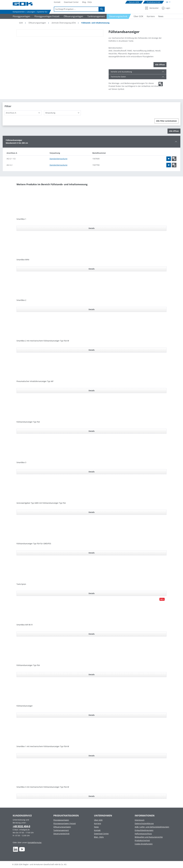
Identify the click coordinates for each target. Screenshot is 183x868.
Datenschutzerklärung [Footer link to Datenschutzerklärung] (144, 823)
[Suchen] (102, 9)
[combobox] (76, 9)
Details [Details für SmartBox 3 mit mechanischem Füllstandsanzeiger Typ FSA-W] (92, 796)
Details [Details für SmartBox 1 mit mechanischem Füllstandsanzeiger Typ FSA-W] (92, 756)
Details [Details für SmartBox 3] (92, 472)
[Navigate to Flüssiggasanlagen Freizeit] (47, 16)
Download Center (101, 834)
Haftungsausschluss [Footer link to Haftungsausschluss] (143, 834)
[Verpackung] (62, 113)
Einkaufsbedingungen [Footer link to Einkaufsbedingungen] (144, 830)
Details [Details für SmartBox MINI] (92, 269)
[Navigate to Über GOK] (137, 16)
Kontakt (97, 830)
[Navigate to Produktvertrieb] (153, 2)
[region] (60, 33)
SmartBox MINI (23, 260)
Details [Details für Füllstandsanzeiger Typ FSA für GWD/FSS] (92, 553)
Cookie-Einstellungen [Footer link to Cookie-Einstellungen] (144, 844)
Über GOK (98, 820)
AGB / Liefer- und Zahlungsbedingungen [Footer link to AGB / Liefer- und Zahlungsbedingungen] (152, 827)
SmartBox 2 (21, 300)
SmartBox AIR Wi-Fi (25, 625)
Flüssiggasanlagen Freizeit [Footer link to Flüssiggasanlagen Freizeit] (65, 823)
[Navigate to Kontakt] (57, 2)
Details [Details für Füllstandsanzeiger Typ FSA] (92, 431)
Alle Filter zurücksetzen (166, 121)
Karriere (98, 823)
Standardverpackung (58, 159)
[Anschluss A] (23, 113)
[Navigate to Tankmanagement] (96, 16)
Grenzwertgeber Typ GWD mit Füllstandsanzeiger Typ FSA (41, 503)
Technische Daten (118, 77)
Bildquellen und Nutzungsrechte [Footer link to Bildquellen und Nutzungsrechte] (149, 837)
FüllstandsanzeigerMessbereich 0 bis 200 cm (17, 142)
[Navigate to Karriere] (151, 16)
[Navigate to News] (161, 16)
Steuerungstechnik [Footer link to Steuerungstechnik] (61, 834)
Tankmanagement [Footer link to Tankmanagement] (61, 830)
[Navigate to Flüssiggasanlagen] (21, 16)
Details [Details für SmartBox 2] (92, 309)
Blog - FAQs (99, 837)
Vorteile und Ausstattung (121, 72)
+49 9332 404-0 (21, 826)
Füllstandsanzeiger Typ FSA (28, 422)
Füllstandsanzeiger (25, 706)
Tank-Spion (21, 584)
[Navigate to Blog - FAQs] (87, 2)
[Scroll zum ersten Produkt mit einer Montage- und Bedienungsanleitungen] (161, 84)
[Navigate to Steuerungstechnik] (119, 16)
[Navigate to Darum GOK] (134, 2)
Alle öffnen (160, 65)
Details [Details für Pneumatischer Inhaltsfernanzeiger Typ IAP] (92, 391)
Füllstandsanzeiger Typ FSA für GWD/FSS (34, 544)
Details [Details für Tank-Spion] (92, 593)
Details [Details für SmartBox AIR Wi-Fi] (92, 634)
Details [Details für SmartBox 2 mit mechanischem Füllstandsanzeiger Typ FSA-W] (92, 350)
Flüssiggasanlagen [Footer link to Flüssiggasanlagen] (61, 820)
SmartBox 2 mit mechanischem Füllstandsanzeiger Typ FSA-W (43, 341)
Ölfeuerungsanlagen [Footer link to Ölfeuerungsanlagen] (62, 827)
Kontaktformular (35, 842)
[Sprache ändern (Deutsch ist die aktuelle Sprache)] (168, 2)
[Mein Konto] (166, 8)
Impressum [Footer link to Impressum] (140, 820)
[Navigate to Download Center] (71, 2)
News (96, 827)
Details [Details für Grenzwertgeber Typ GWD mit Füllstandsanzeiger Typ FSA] (92, 512)
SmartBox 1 (21, 219)
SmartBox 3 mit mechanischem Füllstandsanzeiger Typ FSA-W (43, 787)
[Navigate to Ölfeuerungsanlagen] (73, 16)
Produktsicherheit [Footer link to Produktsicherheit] (142, 840)
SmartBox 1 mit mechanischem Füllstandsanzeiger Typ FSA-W (43, 746)
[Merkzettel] (152, 8)
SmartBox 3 (21, 462)
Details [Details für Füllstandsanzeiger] (92, 715)
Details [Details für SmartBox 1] (92, 228)
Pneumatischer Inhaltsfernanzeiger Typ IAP (35, 381)
